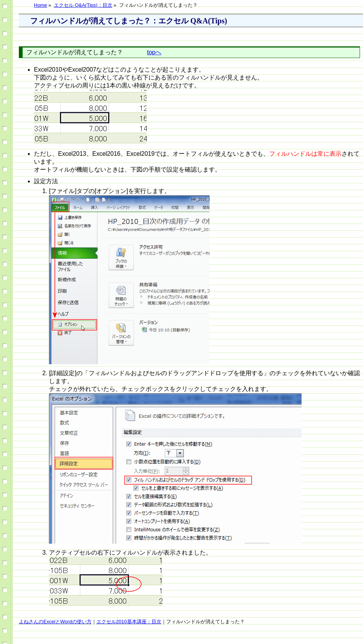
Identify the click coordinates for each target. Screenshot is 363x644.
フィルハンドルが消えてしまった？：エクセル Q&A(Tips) (129, 21)
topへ (154, 52)
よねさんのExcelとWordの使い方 (55, 622)
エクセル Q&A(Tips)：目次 (83, 5)
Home (41, 5)
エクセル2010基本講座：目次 (129, 622)
